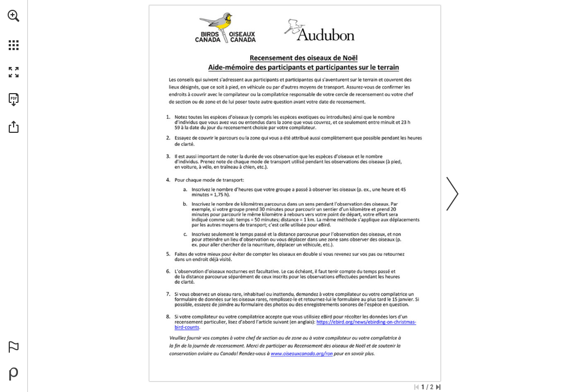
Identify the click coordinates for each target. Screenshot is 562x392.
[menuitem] (14, 30)
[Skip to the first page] (416, 387)
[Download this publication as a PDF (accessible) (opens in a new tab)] (14, 100)
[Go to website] (176, 327)
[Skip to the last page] (438, 387)
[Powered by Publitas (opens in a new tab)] (14, 374)
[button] (14, 16)
